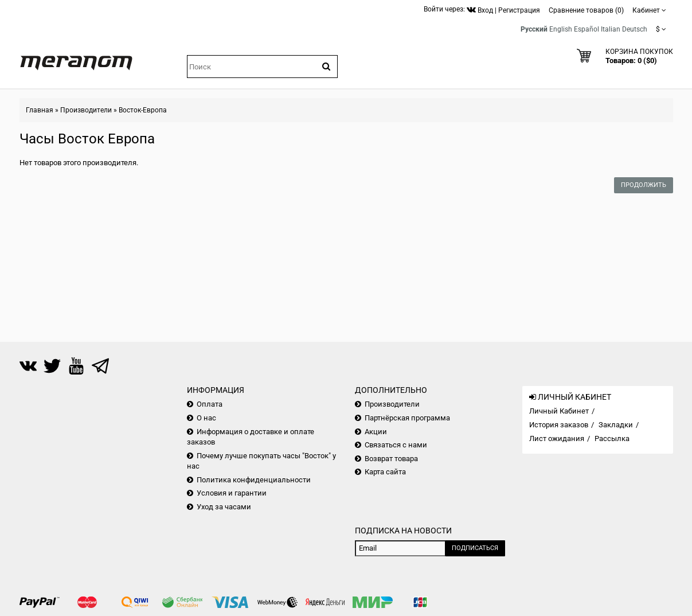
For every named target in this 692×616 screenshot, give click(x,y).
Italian (611, 29)
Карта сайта (385, 472)
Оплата (210, 404)
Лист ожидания (557, 438)
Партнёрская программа (407, 418)
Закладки (616, 425)
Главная (40, 110)
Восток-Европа (143, 110)
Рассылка (612, 438)
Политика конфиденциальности (254, 480)
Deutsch (635, 29)
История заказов (559, 425)
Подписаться (475, 548)
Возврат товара (391, 459)
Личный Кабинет (559, 411)
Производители (86, 110)
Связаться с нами (396, 445)
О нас (206, 418)
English (561, 29)
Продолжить (644, 185)
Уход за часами (224, 507)
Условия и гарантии (232, 493)
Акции (376, 432)
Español (587, 29)
